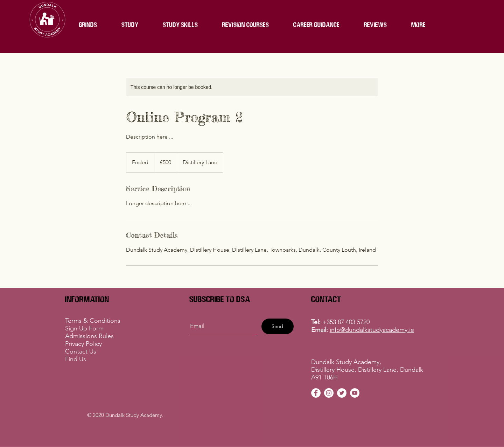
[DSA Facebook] (316, 393)
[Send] (278, 326)
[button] (246, 24)
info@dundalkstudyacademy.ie (372, 330)
